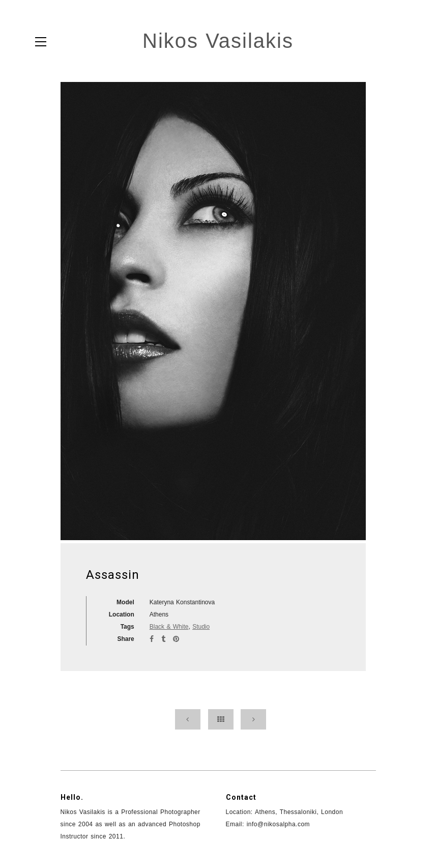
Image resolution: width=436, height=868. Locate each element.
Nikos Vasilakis (218, 41)
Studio (201, 627)
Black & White (169, 627)
